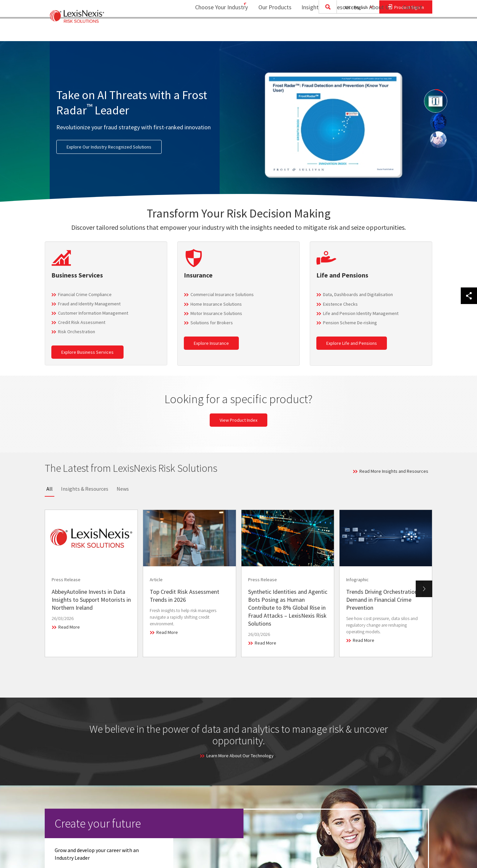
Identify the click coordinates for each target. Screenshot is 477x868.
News (123, 489)
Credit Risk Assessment (82, 322)
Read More (69, 627)
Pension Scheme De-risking (350, 323)
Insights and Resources (326, 32)
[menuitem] (271, 32)
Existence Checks (340, 304)
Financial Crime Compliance (85, 294)
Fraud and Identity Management (89, 304)
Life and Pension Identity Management (361, 313)
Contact (412, 32)
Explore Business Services (87, 352)
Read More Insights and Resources (394, 471)
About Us (376, 32)
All (50, 489)
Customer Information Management (93, 313)
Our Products (271, 32)
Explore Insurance (211, 343)
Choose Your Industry (213, 32)
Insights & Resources (85, 489)
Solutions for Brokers (212, 323)
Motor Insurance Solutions (216, 313)
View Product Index (238, 420)
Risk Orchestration (77, 332)
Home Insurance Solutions (216, 304)
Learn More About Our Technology (240, 756)
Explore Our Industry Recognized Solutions (109, 147)
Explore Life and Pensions (352, 343)
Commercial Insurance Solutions (222, 294)
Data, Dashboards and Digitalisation (358, 294)
